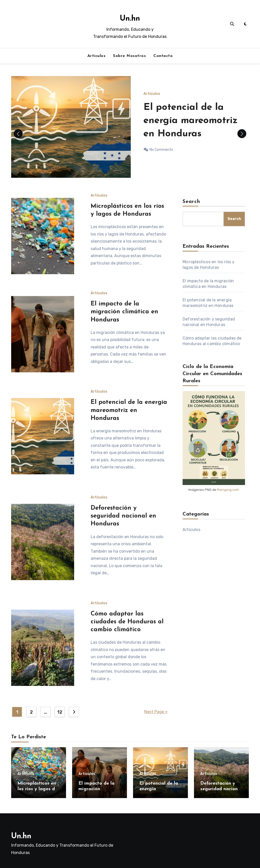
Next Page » (156, 712)
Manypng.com (228, 490)
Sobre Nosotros (129, 56)
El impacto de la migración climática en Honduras (124, 312)
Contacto (163, 56)
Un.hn (130, 19)
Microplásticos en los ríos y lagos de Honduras (37, 789)
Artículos (96, 56)
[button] (242, 134)
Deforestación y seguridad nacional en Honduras (123, 516)
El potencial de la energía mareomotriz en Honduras (195, 121)
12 (60, 712)
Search (191, 202)
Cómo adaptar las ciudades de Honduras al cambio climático (127, 622)
